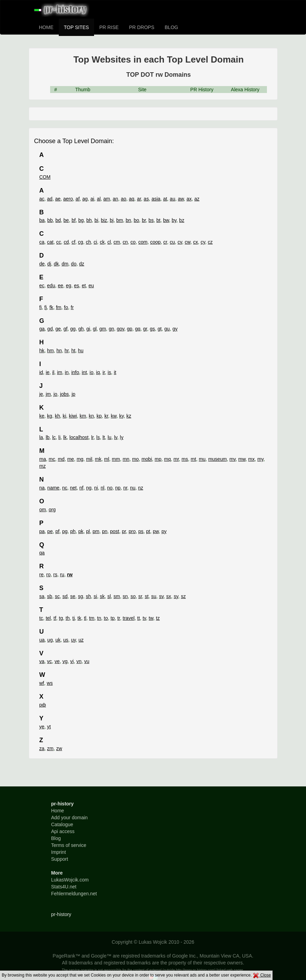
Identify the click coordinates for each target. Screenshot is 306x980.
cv (180, 242)
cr (165, 242)
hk (42, 351)
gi (88, 329)
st (147, 596)
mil (89, 459)
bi (96, 220)
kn (91, 416)
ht (73, 351)
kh (58, 416)
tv (144, 618)
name (53, 488)
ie (48, 372)
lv (116, 437)
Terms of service (69, 845)
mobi (147, 459)
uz (81, 640)
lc (54, 437)
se (73, 596)
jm (48, 394)
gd (50, 329)
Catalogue (62, 824)
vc (49, 661)
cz (210, 242)
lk (65, 437)
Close (262, 975)
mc (52, 459)
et (84, 286)
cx (195, 242)
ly (122, 437)
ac (42, 199)
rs (55, 575)
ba (42, 220)
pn (105, 531)
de (42, 264)
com (143, 242)
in (67, 372)
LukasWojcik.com (70, 880)
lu (109, 437)
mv (233, 459)
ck (102, 242)
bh (89, 220)
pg (65, 531)
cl (109, 242)
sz (183, 596)
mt (194, 459)
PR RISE (109, 27)
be (66, 220)
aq (132, 199)
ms (185, 459)
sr (140, 596)
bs (151, 220)
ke (42, 416)
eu (91, 286)
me (70, 459)
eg (69, 286)
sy (176, 596)
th (68, 618)
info (75, 372)
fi (41, 307)
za (42, 748)
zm (50, 748)
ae (58, 199)
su (154, 596)
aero (68, 199)
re (41, 575)
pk (81, 531)
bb (50, 220)
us (66, 640)
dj (49, 264)
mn (126, 459)
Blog (56, 838)
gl (95, 329)
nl (103, 488)
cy (203, 242)
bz (182, 220)
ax (189, 199)
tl (85, 618)
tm (92, 618)
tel (48, 618)
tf (55, 618)
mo (135, 459)
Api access (63, 831)
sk (102, 596)
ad (50, 199)
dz (82, 264)
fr (72, 307)
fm (59, 307)
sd (65, 596)
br (144, 220)
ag (85, 199)
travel (129, 618)
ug (50, 640)
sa (42, 596)
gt (160, 329)
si (95, 596)
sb (50, 596)
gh (81, 329)
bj (112, 220)
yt (49, 727)
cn (125, 242)
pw (156, 531)
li (59, 437)
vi (72, 661)
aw (181, 199)
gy (175, 329)
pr (124, 531)
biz (104, 220)
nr (125, 488)
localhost (79, 437)
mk (98, 459)
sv (161, 596)
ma (43, 459)
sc (57, 596)
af (78, 199)
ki (64, 416)
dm (65, 264)
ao (123, 199)
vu (87, 661)
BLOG (171, 27)
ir (104, 372)
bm (119, 220)
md (61, 459)
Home (58, 811)
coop (155, 242)
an (115, 199)
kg (50, 416)
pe (50, 531)
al (99, 199)
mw (242, 459)
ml (107, 459)
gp (130, 329)
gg (73, 329)
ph (73, 531)
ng (89, 488)
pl (88, 531)
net (73, 488)
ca (42, 242)
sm (117, 596)
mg (80, 459)
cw (187, 242)
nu (133, 488)
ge (58, 329)
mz (43, 466)
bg (81, 220)
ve (57, 661)
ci (95, 242)
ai (92, 199)
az (197, 199)
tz (158, 618)
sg (81, 596)
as (146, 199)
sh (88, 596)
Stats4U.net (64, 887)
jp (73, 394)
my (260, 459)
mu (202, 459)
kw (114, 416)
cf (73, 242)
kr (106, 416)
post (114, 531)
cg (81, 242)
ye (42, 727)
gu (167, 329)
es (77, 286)
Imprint (59, 852)
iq (98, 372)
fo (66, 307)
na (42, 488)
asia (156, 199)
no (110, 488)
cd (66, 242)
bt (158, 220)
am (107, 199)
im (60, 372)
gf (66, 329)
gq (138, 329)
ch (88, 242)
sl (109, 596)
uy (73, 640)
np (118, 488)
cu (172, 242)
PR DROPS (142, 27)
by (174, 220)
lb (48, 437)
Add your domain (69, 818)
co (133, 242)
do (74, 264)
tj (73, 618)
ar (139, 199)
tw (151, 618)
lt (104, 437)
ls (98, 437)
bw (166, 220)
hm (50, 351)
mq (168, 459)
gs (152, 329)
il (53, 372)
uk (58, 640)
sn (125, 596)
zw (59, 748)
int (85, 372)
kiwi (73, 416)
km (83, 416)
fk (51, 307)
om (43, 510)
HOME (46, 27)
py (164, 531)
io (91, 372)
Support (60, 859)
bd (58, 220)
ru (62, 575)
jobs (64, 394)
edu (51, 286)
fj (45, 307)
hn (59, 351)
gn (111, 329)
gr (145, 329)
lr (92, 437)
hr (67, 351)
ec (42, 286)
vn (79, 661)
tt (139, 618)
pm (96, 531)
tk (79, 618)
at (165, 199)
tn (99, 618)
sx (169, 596)
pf (57, 531)
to (106, 618)
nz (141, 488)
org (52, 510)
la (41, 437)
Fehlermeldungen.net (74, 894)
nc (65, 488)
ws (50, 683)
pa (42, 531)
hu (81, 351)
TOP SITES (77, 27)
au (173, 199)
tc (41, 618)
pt (148, 531)
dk (57, 264)
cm (117, 242)
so (133, 596)
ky (122, 416)
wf (42, 683)
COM (45, 177)
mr (176, 459)
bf (74, 220)
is (109, 372)
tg (61, 618)
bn (128, 220)
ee (61, 286)
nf (82, 488)
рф (43, 705)
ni (96, 488)
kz (129, 416)
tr (119, 618)
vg (65, 661)
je (41, 394)
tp (113, 618)
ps (141, 531)
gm (103, 329)
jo (55, 394)
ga (42, 329)
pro (132, 531)
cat (50, 242)
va (42, 661)
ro (48, 575)
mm (116, 459)
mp (158, 459)
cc (59, 242)
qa (42, 553)
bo (137, 220)
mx (252, 459)
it (115, 372)
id (41, 372)
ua (42, 640)
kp (99, 416)
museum (217, 459)
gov (121, 329)
